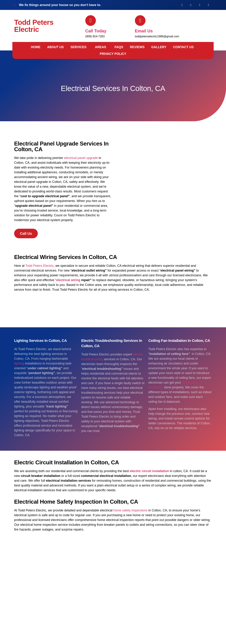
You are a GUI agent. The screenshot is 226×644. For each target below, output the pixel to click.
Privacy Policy (113, 54)
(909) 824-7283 (95, 36)
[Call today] (91, 21)
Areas (101, 47)
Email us (144, 31)
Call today (96, 31)
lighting (19, 363)
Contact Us (183, 47)
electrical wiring (68, 280)
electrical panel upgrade (81, 158)
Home (36, 47)
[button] (79, 47)
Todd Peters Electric (34, 26)
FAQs (119, 47)
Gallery (159, 47)
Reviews (137, 47)
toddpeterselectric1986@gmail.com (157, 36)
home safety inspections (130, 510)
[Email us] (140, 21)
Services (78, 47)
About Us (55, 47)
